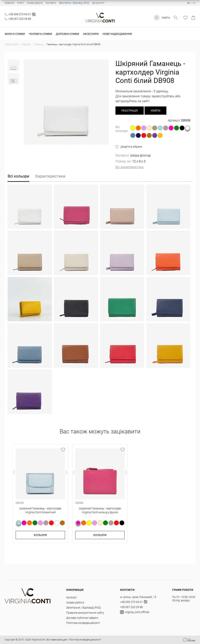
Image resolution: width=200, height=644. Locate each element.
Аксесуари (91, 34)
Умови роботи (35, 3)
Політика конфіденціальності (85, 640)
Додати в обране (131, 147)
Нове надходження (117, 34)
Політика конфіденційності (83, 623)
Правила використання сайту (85, 613)
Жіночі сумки (15, 34)
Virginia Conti (38, 640)
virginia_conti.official (135, 612)
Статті (21, 3)
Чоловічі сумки (40, 34)
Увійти (166, 18)
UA (188, 3)
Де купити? (98, 3)
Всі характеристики (129, 167)
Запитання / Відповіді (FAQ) (74, 3)
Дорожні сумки (67, 34)
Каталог (71, 597)
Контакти (51, 3)
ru (194, 3)
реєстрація (130, 111)
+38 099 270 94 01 (20, 14)
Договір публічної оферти (82, 618)
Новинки (9, 3)
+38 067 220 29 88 (20, 19)
